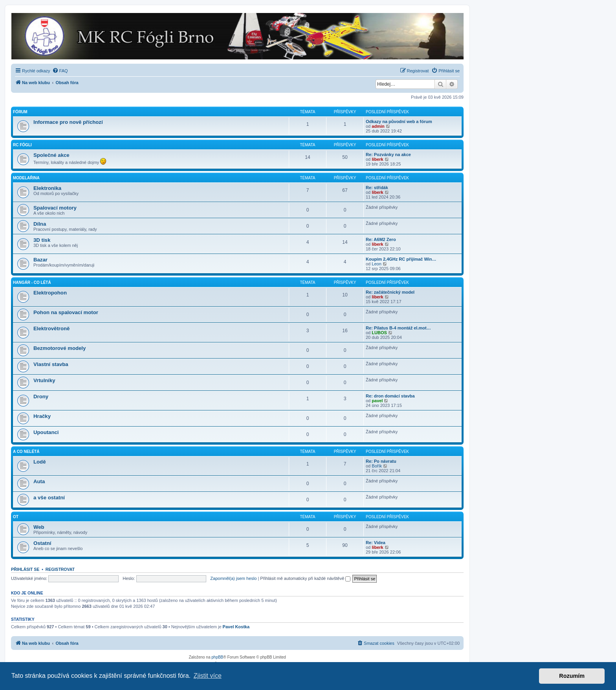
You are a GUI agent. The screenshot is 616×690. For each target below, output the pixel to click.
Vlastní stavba (51, 364)
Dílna (40, 224)
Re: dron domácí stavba (390, 396)
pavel (377, 401)
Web (39, 527)
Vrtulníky (44, 380)
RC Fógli (22, 145)
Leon (376, 264)
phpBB (217, 657)
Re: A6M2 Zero (381, 239)
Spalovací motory (55, 208)
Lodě (40, 462)
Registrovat (60, 569)
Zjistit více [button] (208, 676)
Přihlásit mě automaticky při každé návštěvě (305, 578)
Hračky (42, 416)
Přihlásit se (25, 569)
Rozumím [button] (572, 676)
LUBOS (379, 333)
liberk (377, 159)
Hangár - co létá (32, 282)
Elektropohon (50, 293)
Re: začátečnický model (390, 292)
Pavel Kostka (236, 627)
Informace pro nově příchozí (68, 122)
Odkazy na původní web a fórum (399, 121)
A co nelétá (26, 452)
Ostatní (42, 543)
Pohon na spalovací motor (66, 312)
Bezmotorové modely (60, 348)
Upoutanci (46, 432)
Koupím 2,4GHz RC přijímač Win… (401, 259)
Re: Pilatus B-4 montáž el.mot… (398, 328)
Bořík (377, 466)
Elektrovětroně (51, 328)
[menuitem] (60, 71)
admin (378, 126)
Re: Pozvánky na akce (388, 155)
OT (16, 517)
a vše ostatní (49, 498)
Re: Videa (376, 543)
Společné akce (51, 155)
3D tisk (42, 240)
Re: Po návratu (381, 461)
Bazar (40, 260)
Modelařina (26, 178)
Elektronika (47, 188)
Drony (41, 397)
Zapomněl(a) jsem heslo (233, 578)
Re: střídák (377, 188)
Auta (39, 481)
